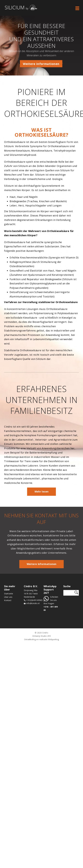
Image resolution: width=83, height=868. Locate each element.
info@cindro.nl (33, 603)
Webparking (53, 639)
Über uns (8, 597)
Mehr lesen (42, 492)
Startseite (9, 594)
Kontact (8, 600)
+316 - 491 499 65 (51, 608)
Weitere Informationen (42, 564)
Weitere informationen (41, 64)
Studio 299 (46, 636)
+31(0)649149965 (34, 600)
